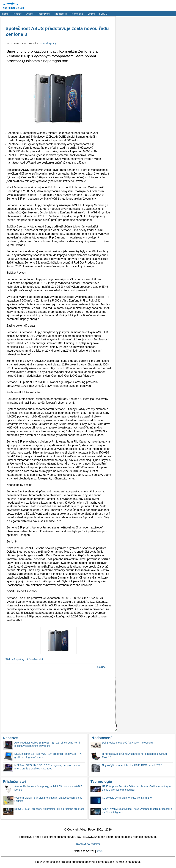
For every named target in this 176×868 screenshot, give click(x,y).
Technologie (77, 14)
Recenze (17, 14)
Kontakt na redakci (88, 844)
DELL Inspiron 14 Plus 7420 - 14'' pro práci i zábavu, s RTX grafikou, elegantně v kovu (48, 756)
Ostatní (91, 14)
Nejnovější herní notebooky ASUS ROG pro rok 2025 (132, 765)
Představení (44, 14)
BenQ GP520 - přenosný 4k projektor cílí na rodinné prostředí (49, 809)
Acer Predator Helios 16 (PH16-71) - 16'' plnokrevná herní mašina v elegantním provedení (47, 744)
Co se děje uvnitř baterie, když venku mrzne (127, 798)
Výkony (30, 14)
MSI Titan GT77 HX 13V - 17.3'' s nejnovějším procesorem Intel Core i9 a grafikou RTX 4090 (47, 767)
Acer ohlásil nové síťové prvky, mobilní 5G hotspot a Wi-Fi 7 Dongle (48, 788)
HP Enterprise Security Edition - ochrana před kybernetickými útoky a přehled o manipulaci (137, 788)
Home (5, 14)
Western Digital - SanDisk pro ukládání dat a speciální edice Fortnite (48, 799)
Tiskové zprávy (48, 44)
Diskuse (101, 667)
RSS (100, 851)
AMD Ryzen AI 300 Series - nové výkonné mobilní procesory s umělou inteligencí (137, 811)
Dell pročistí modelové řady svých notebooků (127, 743)
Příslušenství (60, 14)
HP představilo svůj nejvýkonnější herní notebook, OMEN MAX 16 (134, 756)
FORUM (103, 14)
